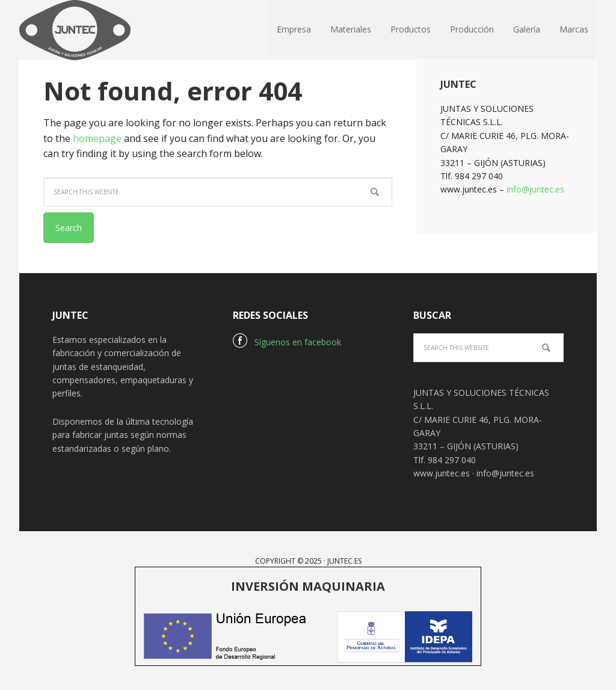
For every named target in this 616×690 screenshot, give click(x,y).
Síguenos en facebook (287, 342)
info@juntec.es (535, 189)
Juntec (97, 30)
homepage (97, 138)
